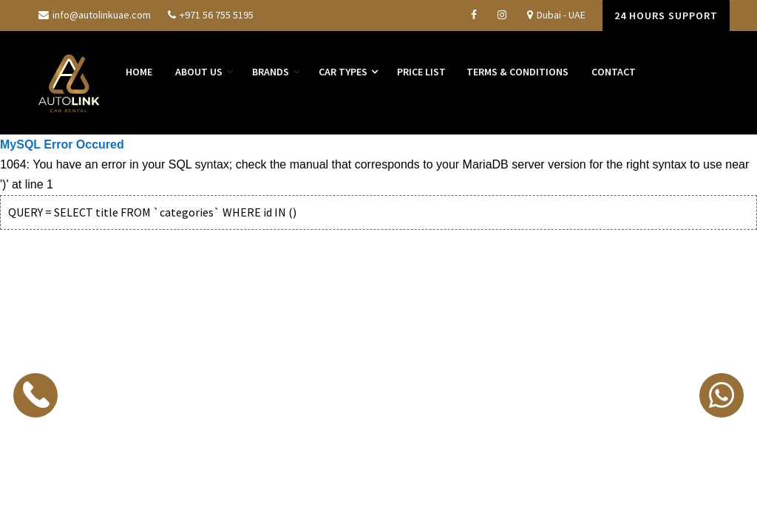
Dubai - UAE (556, 15)
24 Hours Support (666, 16)
